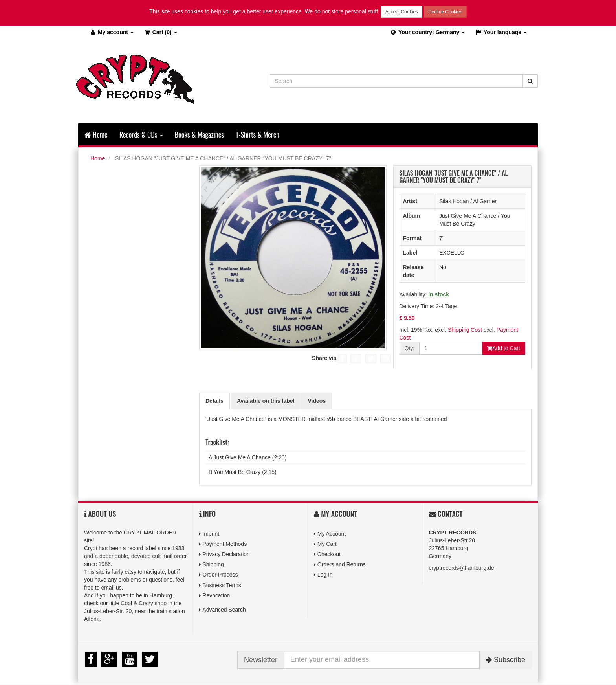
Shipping (213, 564)
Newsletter (261, 660)
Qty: (410, 348)
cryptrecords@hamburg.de (462, 568)
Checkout (329, 554)
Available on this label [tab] (266, 401)
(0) (160, 32)
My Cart (327, 544)
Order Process (220, 575)
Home (96, 134)
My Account (332, 534)
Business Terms (222, 585)
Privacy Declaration (226, 554)
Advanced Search (224, 610)
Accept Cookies (402, 12)
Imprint (211, 534)
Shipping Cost (465, 330)
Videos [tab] (317, 401)
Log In (325, 575)
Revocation (216, 595)
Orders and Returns (342, 564)
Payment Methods (225, 544)
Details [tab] (214, 401)
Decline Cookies (445, 12)
